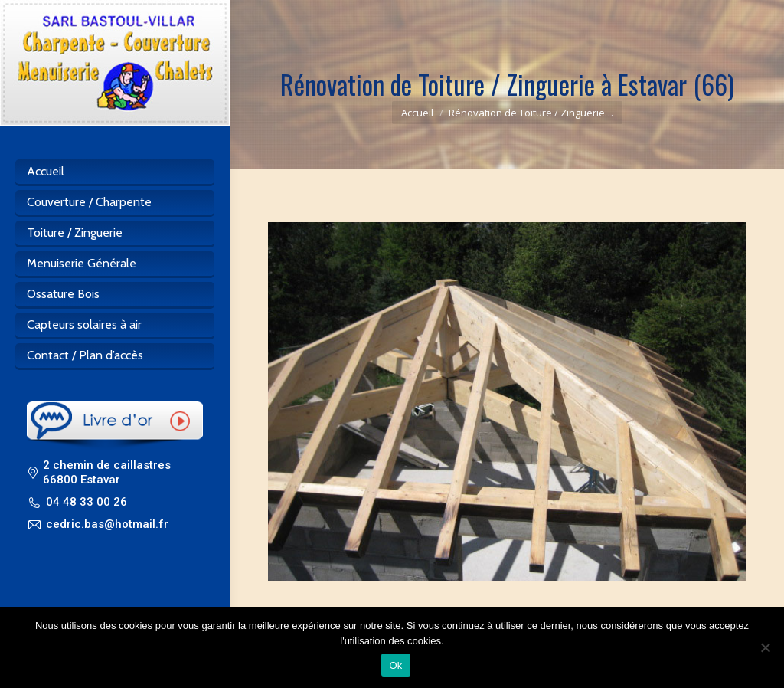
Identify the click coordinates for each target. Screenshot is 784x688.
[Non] (765, 647)
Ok (395, 665)
